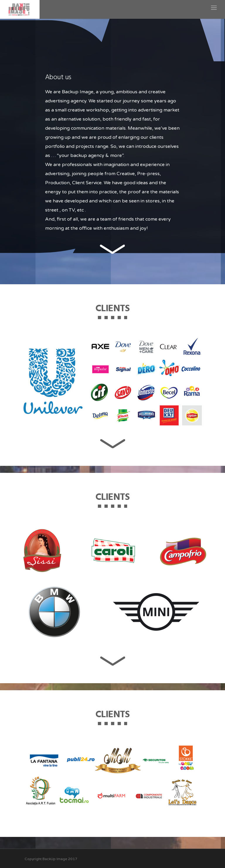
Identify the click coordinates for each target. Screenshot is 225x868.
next (112, 249)
